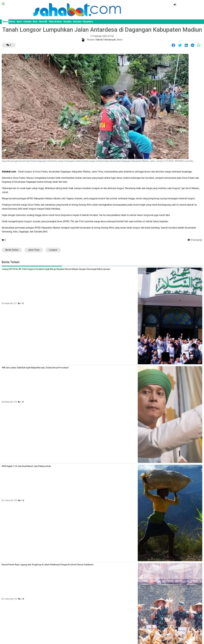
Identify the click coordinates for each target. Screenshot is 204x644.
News (5, 22)
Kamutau (77, 22)
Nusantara (88, 22)
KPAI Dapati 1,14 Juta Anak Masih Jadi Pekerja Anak (26, 466)
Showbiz (67, 22)
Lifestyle (27, 22)
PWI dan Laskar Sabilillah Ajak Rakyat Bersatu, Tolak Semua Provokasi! (35, 368)
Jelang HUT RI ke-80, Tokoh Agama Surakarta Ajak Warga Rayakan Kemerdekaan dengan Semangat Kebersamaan (56, 269)
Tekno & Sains (55, 22)
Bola (35, 22)
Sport (19, 22)
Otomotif (43, 22)
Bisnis (12, 22)
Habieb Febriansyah (106, 40)
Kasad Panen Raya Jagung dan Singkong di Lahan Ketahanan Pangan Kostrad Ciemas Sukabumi (48, 565)
